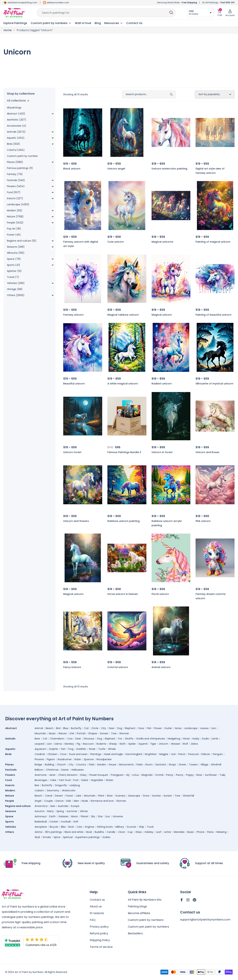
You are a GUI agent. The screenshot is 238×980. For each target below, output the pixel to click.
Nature (63, 733)
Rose (199, 775)
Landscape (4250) (18, 204)
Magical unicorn (162, 315)
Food (9, 780)
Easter (65, 770)
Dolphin (54, 749)
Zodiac (106, 837)
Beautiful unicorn (74, 384)
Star (100, 816)
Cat (86, 728)
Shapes (93, 733)
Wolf (185, 744)
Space (10, 816)
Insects (11, 785)
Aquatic (11, 749)
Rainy (50, 811)
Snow (146, 796)
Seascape (134, 796)
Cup (130, 832)
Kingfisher (151, 754)
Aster (52, 775)
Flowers (11, 775)
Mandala (179, 832)
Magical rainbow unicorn (123, 315)
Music (52, 733)
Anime (39, 832)
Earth (52, 816)
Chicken (52, 754)
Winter (84, 811)
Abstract (12, 728)
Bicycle (54, 827)
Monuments (126, 765)
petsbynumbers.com (58, 3)
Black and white (74, 832)
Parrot (182, 754)
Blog (98, 23)
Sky (93, 816)
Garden (102, 765)
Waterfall (188, 796)
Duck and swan (78, 754)
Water (110, 780)
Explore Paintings (15, 23)
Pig (78, 744)
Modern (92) (15, 210)
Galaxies (63, 816)
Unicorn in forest (162, 452)
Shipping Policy (100, 940)
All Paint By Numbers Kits (145, 900)
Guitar (168, 728)
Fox (120, 739)
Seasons (12, 811)
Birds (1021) (13, 144)
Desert (59, 796)
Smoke (47, 837)
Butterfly (76, 728)
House (113, 765)
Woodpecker (104, 759)
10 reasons (97, 913)
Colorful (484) (16, 150)
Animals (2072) (16, 132)
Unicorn (164, 744)
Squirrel (143, 744)
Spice (57, 837)
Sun (108, 816)
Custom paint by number (22, 156)
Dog (120, 728)
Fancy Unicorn (72, 667)
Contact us (97, 900)
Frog (71, 749)
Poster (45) (14, 235)
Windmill (216, 765)
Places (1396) (15, 162)
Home (8, 30)
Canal (49, 796)
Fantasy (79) (15, 174)
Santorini (161, 765)
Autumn (40, 811)
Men (76, 801)
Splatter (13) (14, 271)
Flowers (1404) (16, 186)
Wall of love (83, 23)
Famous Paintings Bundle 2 (124, 452)
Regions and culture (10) (22, 241)
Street (182, 765)
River (110, 796)
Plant (101, 796)
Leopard (39, 744)
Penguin (218, 754)
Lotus (136, 775)
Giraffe (129, 739)
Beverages (41, 780)
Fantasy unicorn (73, 315)
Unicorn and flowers (76, 521)
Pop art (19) (14, 229)
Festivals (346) (16, 180)
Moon (75, 816)
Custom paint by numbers (146, 920)
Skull (37, 837)
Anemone (41, 775)
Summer (72, 811)
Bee (37, 785)
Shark (92, 749)
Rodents (101, 744)
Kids (69, 801)
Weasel (175, 744)
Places (10, 765)
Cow (70, 739)
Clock (122, 832)
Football (66, 822)
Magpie (164, 754)
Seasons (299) (16, 247)
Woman (124, 733)
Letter (168, 832)
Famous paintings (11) (20, 168)
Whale (112, 749)
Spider (132, 744)
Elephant (130, 728)
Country (81, 765)
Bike (63, 827)
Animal (39, 728)
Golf (76, 822)
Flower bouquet (99, 775)
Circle (95, 728)
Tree (114, 733)
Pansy (170, 775)
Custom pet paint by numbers (148, 927)
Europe (75, 806)
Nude (85, 801)
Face (141, 728)
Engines (90, 827)
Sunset (104, 733)
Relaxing (221, 832)
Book (89, 832)
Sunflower (211, 775)
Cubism (39, 790)
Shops (172, 765)
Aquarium (41, 749)
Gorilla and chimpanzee (151, 739)
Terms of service (101, 947)
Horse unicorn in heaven (123, 594)
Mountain (40, 733)
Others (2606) (16, 295)
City (104, 728)
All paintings (14, 108)
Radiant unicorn (162, 384)
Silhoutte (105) (16, 253)
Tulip (222, 775)
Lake (79, 796)
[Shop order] (215, 94)
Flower (158, 728)
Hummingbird (134, 754)
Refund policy (99, 933)
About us (96, 906)
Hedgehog (174, 739)
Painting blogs (137, 906)
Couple (49, 801)
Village (204, 765)
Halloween (78, 770)
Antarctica (41, 806)
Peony (180, 775)
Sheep (113, 744)
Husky (196, 739)
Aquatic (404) (16, 138)
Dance (60, 801)
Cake (53, 780)
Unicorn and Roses (207, 452)
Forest (69, 796)
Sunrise (156, 796)
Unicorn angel (116, 169)
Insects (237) (15, 198)
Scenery (120, 796)
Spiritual (68, 837)
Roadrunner (65, 759)
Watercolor (69, 790)
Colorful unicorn (118, 667)
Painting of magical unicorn (213, 242)
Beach (50, 728)
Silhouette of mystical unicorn (214, 384)
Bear (37, 739)
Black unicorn (72, 169)
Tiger (153, 744)
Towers (193, 765)
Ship (142, 827)
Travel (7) (13, 277)
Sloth (123, 744)
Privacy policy (99, 927)
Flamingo (96, 754)
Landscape (191, 728)
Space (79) (14, 259)
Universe (118, 816)
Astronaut (41, 816)
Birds (9, 754)
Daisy (83, 775)
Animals (11, 739)
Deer (112, 728)
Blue (66, 728)
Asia (53, 806)
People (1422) (15, 223)
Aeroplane (41, 827)
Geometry (53, 790)
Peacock (193, 754)
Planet (85, 816)
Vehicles (11, 827)
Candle (111, 832)
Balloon (39, 770)
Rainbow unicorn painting (124, 521)
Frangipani (117, 775)
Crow (63, 754)
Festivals (12, 770)
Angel (38, 801)
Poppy (190, 775)
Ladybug (75, 785)
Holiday (149, 832)
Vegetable (97, 780)
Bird (58, 728)
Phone (201, 832)
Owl (72, 733)
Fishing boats (105, 827)
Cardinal (40, 754)
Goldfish (81, 749)
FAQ (93, 920)
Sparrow (89, 759)
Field (92, 765)
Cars (80, 827)
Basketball (41, 822)
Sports (10, 822)
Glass (139, 832)
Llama (58, 744)
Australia (63, 806)
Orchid (159, 775)
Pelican (206, 754)
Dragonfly (61, 785)
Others (10, 832)
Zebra (194, 744)
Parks (140, 765)
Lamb (215, 739)
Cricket (54, 822)
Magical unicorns (162, 242)
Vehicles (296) (16, 283)
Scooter (132, 827)
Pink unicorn (203, 521)
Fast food (65, 780)
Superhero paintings (87, 837)
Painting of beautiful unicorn (213, 315)
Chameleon (57, 739)
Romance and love (102, 801)
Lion (214, 728)
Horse (178, 728)
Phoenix (39, 759)
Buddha (99, 832)
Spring (60, 811)
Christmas (52, 770)
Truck (150, 827)
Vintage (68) (15, 289)
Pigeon (51, 759)
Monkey (69, 744)
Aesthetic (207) (17, 120)
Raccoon (88, 744)
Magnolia (147, 775)
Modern (11, 790)
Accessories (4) (17, 126)
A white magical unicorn (123, 384)
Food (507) (14, 192)
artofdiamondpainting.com (22, 3)
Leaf (159, 832)
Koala (205, 739)
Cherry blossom (68, 775)
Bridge (38, 765)
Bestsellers (135, 933)
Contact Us (134, 23)
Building (49, 765)
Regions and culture (19, 806)
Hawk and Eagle (113, 754)
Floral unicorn (160, 594)
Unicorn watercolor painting (169, 169)
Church (61, 765)
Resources (114, 23)
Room (149, 765)
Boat (71, 827)
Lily (128, 775)
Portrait (81, 733)
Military (120, 827)
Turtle (102, 749)
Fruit (76, 780)
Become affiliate (139, 913)
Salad (85, 780)
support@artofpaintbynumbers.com (205, 920)
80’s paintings (54, 832)
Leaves (204, 728)
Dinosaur (89, 739)
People (10, 801)
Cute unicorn (116, 242)
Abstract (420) (16, 114)
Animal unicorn (161, 667)
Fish (149, 728)
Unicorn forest (72, 452)
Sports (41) (14, 265)
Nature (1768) (15, 217)
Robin (78, 759)
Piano (210, 832)
